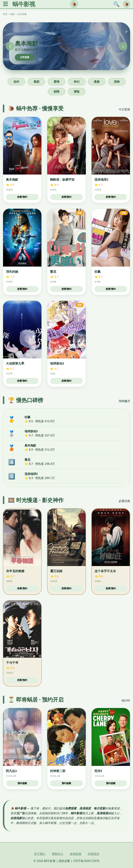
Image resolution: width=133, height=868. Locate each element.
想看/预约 (22, 197)
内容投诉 (94, 854)
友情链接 (76, 854)
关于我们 (40, 854)
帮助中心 (58, 854)
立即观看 (25, 57)
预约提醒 (22, 783)
